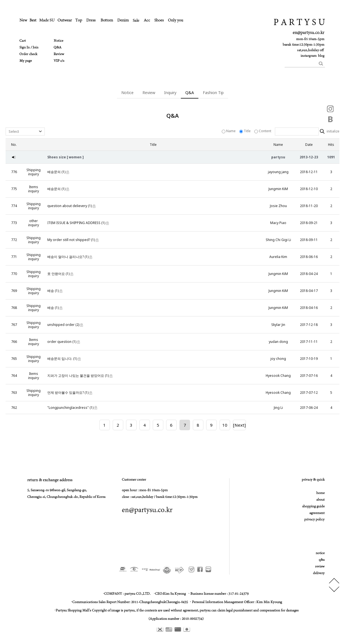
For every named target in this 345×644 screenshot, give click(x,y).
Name (229, 131)
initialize (333, 131)
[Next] (239, 425)
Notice (127, 93)
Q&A (190, 93)
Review (149, 93)
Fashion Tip (213, 93)
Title (245, 131)
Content (263, 131)
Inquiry (170, 93)
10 (225, 425)
